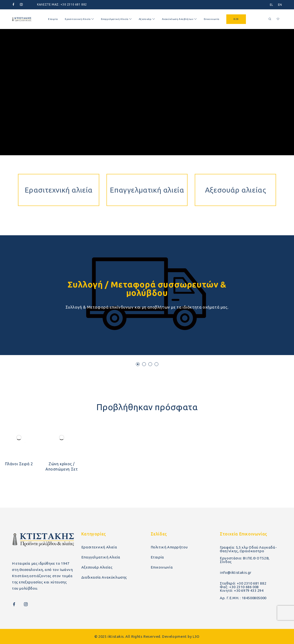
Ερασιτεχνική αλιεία (59, 172)
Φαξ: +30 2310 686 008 (239, 587)
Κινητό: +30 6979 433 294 (242, 590)
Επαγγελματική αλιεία (147, 172)
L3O (196, 636)
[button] (138, 364)
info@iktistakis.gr (236, 572)
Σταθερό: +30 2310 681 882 (243, 583)
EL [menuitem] (272, 5)
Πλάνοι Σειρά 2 (19, 464)
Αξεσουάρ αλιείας (236, 172)
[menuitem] (272, 5)
